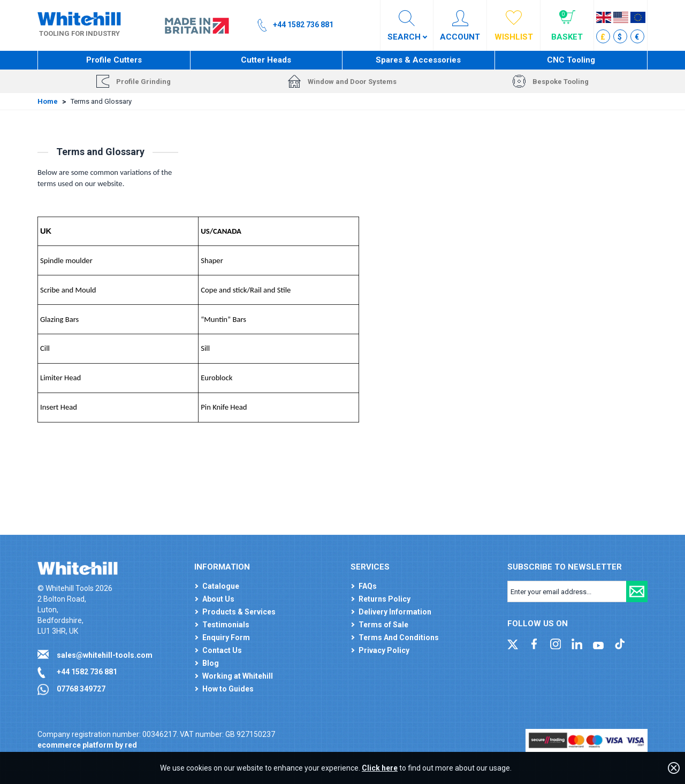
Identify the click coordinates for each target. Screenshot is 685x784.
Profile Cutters (114, 60)
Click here (380, 768)
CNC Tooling (571, 60)
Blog (211, 663)
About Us (218, 599)
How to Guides (228, 689)
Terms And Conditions (399, 637)
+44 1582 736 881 (87, 672)
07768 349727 (81, 689)
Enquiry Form (226, 637)
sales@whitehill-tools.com (105, 655)
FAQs (368, 586)
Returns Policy (385, 599)
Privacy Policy (384, 650)
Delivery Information (395, 612)
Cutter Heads (266, 60)
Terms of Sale (383, 625)
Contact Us (222, 650)
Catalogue (221, 586)
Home (48, 101)
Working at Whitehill (238, 676)
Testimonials (226, 625)
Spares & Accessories (418, 60)
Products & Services (239, 612)
